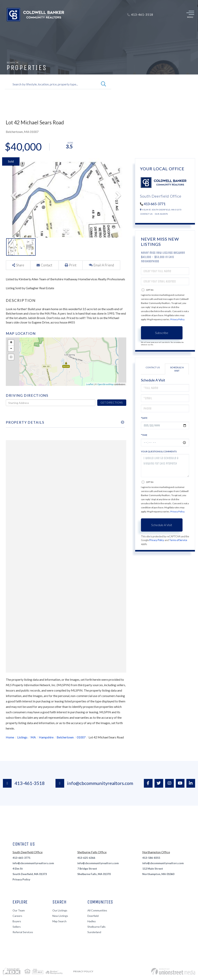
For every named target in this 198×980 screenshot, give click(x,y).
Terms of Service (178, 540)
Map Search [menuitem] (59, 921)
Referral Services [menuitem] (23, 932)
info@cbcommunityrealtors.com (94, 783)
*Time (144, 435)
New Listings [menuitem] (60, 916)
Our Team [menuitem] (19, 910)
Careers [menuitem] (17, 916)
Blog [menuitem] (165, 27)
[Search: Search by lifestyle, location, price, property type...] (52, 84)
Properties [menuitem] (37, 27)
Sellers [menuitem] (72, 27)
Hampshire (46, 737)
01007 (81, 737)
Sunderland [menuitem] (94, 932)
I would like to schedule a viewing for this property (165, 466)
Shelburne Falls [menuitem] (96, 927)
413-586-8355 (151, 858)
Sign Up (171, 15)
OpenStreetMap (105, 384)
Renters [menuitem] (89, 27)
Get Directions (112, 403)
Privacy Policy (177, 319)
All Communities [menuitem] (97, 910)
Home (10, 737)
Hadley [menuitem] (92, 921)
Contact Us (146, 214)
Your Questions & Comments (159, 451)
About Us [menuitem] (107, 27)
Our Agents (161, 214)
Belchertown (65, 737)
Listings (22, 737)
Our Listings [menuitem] (60, 910)
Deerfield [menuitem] (93, 916)
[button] (103, 84)
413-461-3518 (24, 783)
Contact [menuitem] (151, 27)
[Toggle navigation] (190, 15)
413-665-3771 (154, 204)
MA (33, 737)
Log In (162, 15)
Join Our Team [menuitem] (129, 27)
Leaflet (90, 384)
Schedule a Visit (177, 369)
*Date (144, 418)
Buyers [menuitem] (56, 27)
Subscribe (162, 333)
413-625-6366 (86, 858)
